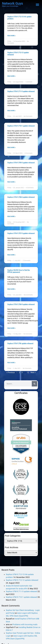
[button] (37, 5)
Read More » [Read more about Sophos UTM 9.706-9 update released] (11, 331)
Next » (33, 376)
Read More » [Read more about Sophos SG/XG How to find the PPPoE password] (11, 292)
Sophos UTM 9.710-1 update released (21, 127)
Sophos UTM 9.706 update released (20, 346)
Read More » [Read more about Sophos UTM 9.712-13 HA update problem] (11, 36)
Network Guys (12, 4)
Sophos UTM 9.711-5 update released (21, 92)
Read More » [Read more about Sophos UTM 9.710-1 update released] (11, 149)
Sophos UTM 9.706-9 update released (21, 307)
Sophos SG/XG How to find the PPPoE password (19, 273)
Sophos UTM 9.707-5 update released (21, 235)
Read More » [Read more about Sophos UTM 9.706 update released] (11, 366)
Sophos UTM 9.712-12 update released (22, 583)
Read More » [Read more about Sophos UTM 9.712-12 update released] (11, 77)
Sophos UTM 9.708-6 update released (21, 199)
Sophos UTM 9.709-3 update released (21, 164)
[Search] (34, 387)
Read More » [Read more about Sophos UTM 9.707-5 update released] (11, 257)
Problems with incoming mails (25, 628)
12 (28, 376)
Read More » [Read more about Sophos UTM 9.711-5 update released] (11, 112)
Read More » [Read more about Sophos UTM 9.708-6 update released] (11, 218)
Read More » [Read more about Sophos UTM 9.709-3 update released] (11, 184)
